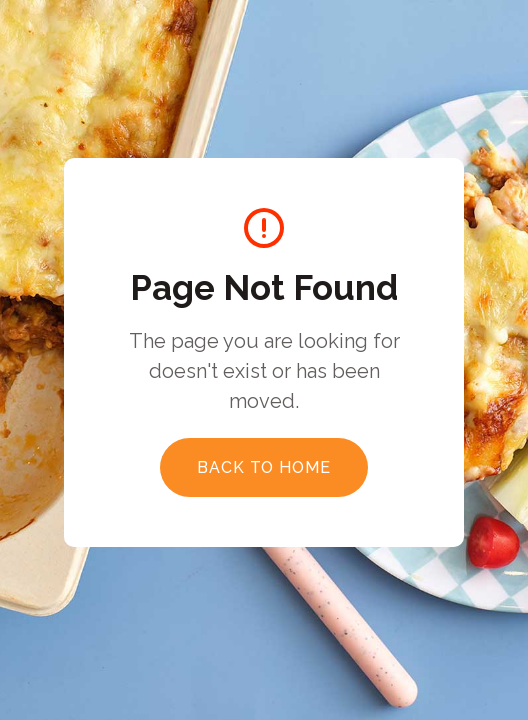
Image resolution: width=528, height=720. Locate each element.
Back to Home (264, 467)
